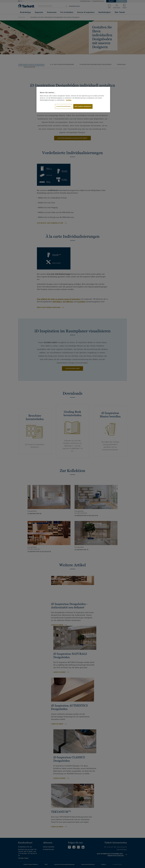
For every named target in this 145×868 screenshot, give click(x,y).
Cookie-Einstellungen (64, 106)
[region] (73, 100)
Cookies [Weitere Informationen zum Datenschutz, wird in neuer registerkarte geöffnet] (69, 100)
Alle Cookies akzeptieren (83, 106)
